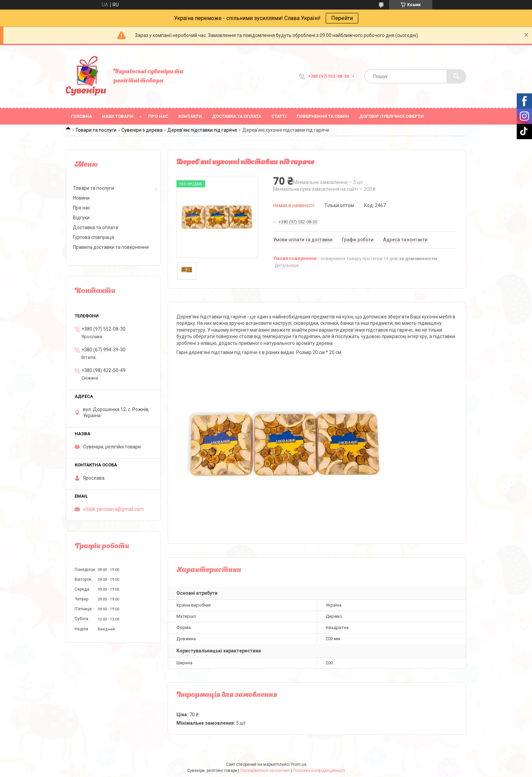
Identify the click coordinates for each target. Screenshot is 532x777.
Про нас (158, 116)
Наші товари (118, 116)
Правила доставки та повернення (111, 247)
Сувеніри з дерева (142, 130)
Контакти (190, 116)
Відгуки (81, 218)
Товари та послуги (96, 130)
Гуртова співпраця (93, 237)
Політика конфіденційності (319, 771)
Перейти (342, 18)
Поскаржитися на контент (265, 771)
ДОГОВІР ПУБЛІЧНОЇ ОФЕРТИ (392, 116)
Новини (81, 198)
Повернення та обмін (323, 116)
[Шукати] (456, 76)
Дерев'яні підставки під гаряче (202, 130)
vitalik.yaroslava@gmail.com (113, 509)
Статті (279, 116)
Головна (81, 116)
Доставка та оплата (237, 116)
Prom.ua (299, 764)
